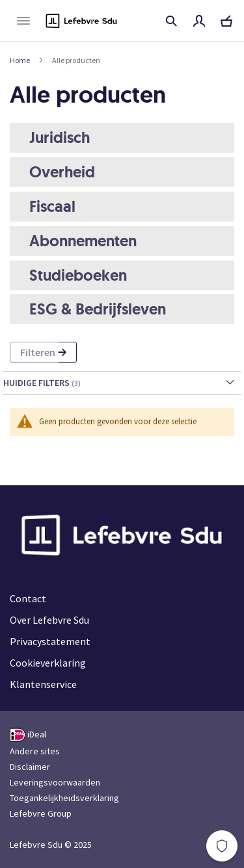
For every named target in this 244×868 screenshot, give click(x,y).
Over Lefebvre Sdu (49, 620)
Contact (28, 598)
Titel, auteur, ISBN (171, 21)
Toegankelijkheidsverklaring (64, 798)
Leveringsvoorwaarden (55, 782)
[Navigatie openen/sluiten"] (23, 21)
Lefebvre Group (41, 813)
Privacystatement (50, 641)
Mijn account (199, 21)
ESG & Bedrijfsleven (98, 309)
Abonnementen (83, 241)
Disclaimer (30, 767)
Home (20, 60)
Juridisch (60, 137)
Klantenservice (43, 684)
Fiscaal (52, 206)
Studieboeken (78, 275)
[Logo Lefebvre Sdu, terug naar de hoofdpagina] (81, 21)
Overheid (62, 172)
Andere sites (35, 751)
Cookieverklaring (48, 663)
